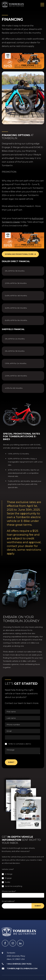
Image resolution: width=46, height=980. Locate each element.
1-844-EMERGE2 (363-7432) (19, 964)
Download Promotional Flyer (19, 254)
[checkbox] (23, 880)
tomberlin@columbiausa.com (22, 968)
